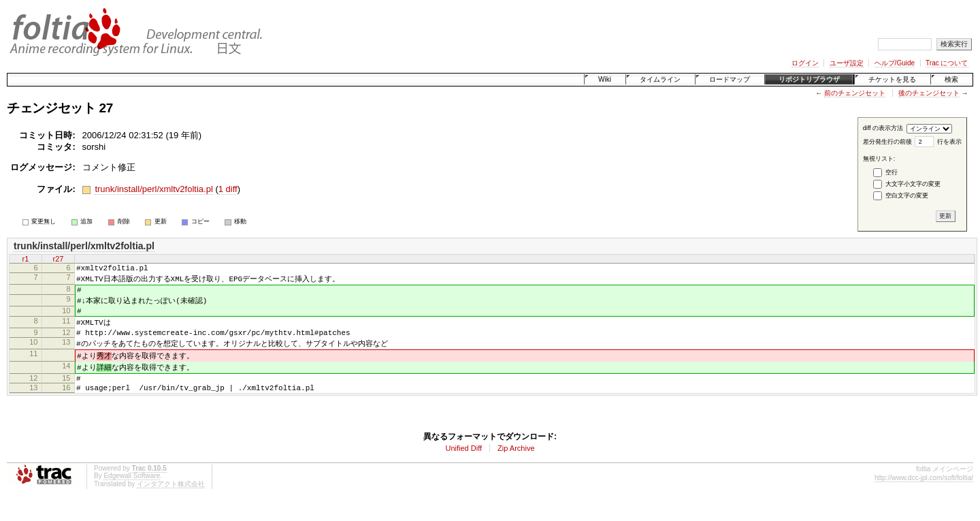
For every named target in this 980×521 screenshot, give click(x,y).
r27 (59, 259)
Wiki (605, 79)
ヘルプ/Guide (895, 63)
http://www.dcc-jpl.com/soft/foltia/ (924, 494)
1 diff (228, 189)
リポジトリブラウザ (809, 79)
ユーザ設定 (847, 63)
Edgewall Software (132, 492)
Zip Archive (516, 464)
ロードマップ (730, 79)
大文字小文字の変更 (913, 184)
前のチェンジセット (855, 93)
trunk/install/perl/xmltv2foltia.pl (153, 189)
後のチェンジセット (929, 93)
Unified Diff (463, 464)
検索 (951, 79)
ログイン (805, 63)
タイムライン (660, 79)
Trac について (947, 63)
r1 (26, 259)
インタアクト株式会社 (171, 500)
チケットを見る (892, 79)
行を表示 (949, 142)
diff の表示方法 (883, 128)
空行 (892, 172)
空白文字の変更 (907, 195)
